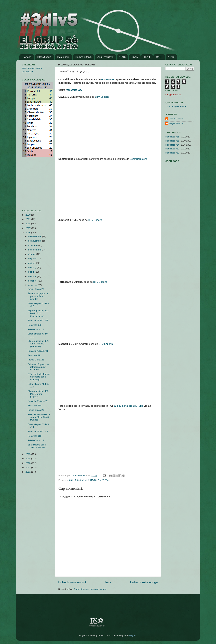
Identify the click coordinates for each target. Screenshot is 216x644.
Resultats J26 (172, 137)
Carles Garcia (78, 475)
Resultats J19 (35, 436)
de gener (33, 285)
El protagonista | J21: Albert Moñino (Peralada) (38, 344)
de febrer (33, 281)
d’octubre (33, 245)
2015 (28, 454)
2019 (28, 219)
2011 (28, 472)
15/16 (123, 57)
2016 (28, 233)
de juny (32, 263)
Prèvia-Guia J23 (36, 289)
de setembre (35, 250)
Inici (108, 582)
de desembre (35, 236)
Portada (27, 57)
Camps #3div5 (83, 57)
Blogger (132, 635)
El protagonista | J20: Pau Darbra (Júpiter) (38, 394)
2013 (28, 463)
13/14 (147, 57)
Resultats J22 (35, 325)
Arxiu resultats (105, 57)
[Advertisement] (32, 183)
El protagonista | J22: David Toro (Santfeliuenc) (38, 313)
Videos (109, 480)
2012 (28, 467)
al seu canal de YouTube (129, 406)
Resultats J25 (172, 141)
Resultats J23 (172, 149)
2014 (28, 459)
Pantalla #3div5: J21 (38, 351)
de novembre (35, 241)
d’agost (32, 254)
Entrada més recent (72, 582)
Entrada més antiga (144, 582)
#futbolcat (82, 480)
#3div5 (73, 480)
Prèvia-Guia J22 (36, 329)
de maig (33, 267)
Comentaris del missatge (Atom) (90, 589)
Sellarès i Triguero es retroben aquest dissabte (38, 367)
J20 (102, 480)
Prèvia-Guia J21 (36, 360)
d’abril (32, 272)
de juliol (32, 258)
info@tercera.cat (174, 95)
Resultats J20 (35, 405)
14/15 (135, 57)
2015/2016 (94, 480)
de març (33, 276)
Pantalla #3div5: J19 (38, 431)
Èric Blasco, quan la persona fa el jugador (38, 296)
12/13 (159, 57)
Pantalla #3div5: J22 (38, 320)
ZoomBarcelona (139, 159)
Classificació (44, 57)
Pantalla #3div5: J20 (38, 401)
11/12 (171, 57)
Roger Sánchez (177, 123)
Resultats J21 (35, 355)
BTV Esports (102, 97)
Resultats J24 (172, 145)
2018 (28, 224)
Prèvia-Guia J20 (36, 410)
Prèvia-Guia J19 (36, 440)
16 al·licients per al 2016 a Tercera (37, 446)
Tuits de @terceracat (176, 106)
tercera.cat (108, 79)
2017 (28, 228)
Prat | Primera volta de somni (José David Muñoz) (39, 417)
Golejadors (63, 57)
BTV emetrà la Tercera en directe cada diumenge (39, 377)
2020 (28, 215)
